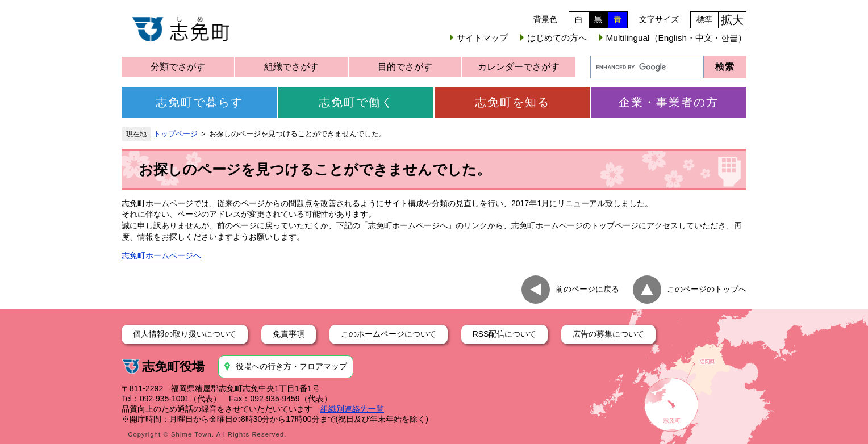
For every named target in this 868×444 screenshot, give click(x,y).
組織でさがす (291, 67)
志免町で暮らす (199, 102)
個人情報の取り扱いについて (185, 334)
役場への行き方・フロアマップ (291, 366)
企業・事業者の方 (669, 102)
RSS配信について (505, 334)
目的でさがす (405, 67)
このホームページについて (389, 334)
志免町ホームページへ (161, 255)
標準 (704, 19)
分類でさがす (178, 67)
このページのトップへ (707, 289)
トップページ (176, 134)
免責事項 (289, 334)
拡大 (732, 20)
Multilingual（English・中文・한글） (676, 38)
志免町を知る (512, 102)
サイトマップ (482, 38)
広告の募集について (608, 334)
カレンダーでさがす (519, 67)
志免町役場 (173, 366)
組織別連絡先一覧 (352, 409)
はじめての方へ (557, 38)
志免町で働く (356, 102)
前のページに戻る (587, 289)
